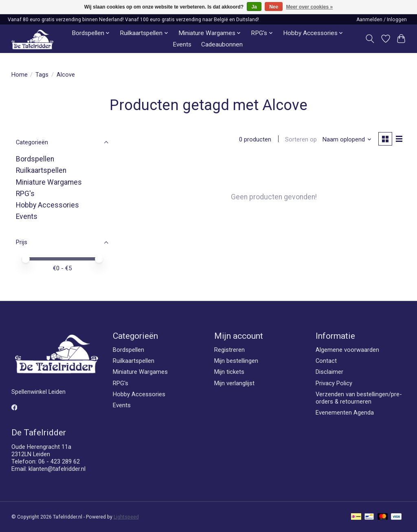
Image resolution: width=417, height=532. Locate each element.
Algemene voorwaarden (347, 350)
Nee (274, 7)
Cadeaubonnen (222, 44)
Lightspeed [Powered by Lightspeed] (126, 517)
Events (182, 44)
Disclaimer (329, 372)
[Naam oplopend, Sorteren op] (346, 139)
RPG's (25, 194)
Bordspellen (35, 159)
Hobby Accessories (47, 205)
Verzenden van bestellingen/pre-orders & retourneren (359, 398)
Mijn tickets (229, 372)
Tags (42, 75)
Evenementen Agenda (345, 413)
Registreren (229, 350)
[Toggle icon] (370, 39)
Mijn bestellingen (236, 361)
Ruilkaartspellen (41, 170)
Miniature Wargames (49, 182)
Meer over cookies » (310, 7)
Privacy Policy (334, 383)
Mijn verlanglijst (234, 383)
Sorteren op (301, 139)
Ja (254, 7)
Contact (326, 361)
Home (20, 75)
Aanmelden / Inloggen (382, 20)
